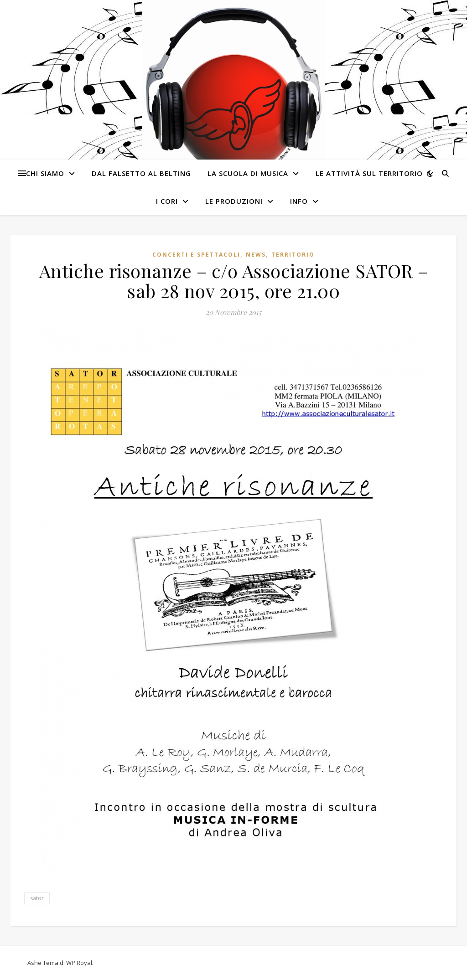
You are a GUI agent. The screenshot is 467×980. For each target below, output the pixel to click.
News (256, 255)
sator (37, 898)
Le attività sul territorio (369, 173)
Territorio (293, 255)
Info (299, 201)
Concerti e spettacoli (196, 255)
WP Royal (79, 963)
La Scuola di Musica (248, 173)
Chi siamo (45, 173)
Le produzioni (234, 201)
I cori (167, 201)
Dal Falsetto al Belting (141, 173)
